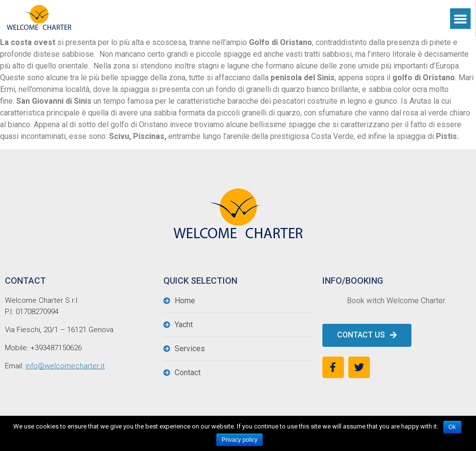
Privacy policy (239, 440)
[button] (367, 335)
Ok (452, 427)
